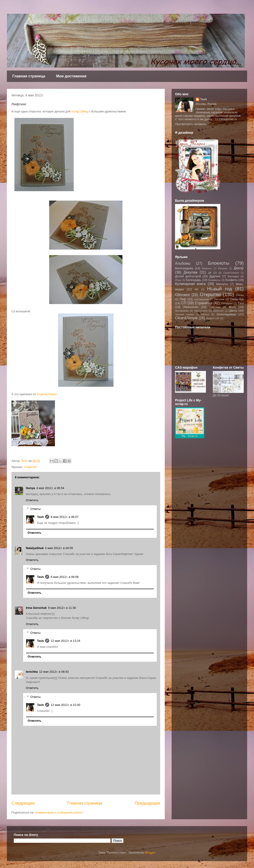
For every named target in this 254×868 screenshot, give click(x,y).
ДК (210, 273)
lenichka (32, 672)
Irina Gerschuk (36, 608)
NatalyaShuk (35, 548)
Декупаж (191, 272)
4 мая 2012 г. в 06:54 (50, 488)
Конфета (231, 280)
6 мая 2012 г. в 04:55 (59, 548)
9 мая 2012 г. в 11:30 (62, 608)
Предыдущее (147, 803)
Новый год (220, 289)
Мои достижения (71, 76)
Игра (178, 280)
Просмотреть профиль (191, 124)
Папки (240, 295)
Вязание (223, 268)
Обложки (182, 295)
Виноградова (184, 268)
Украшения (191, 307)
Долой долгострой (188, 276)
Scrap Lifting (80, 111)
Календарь (194, 280)
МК (196, 289)
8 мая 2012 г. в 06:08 (65, 577)
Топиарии (227, 303)
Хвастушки (201, 311)
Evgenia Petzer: (47, 394)
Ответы (36, 509)
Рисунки (219, 299)
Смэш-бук (237, 299)
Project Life (213, 318)
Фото (232, 307)
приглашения (201, 299)
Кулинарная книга (190, 284)
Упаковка (215, 307)
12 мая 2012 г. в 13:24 (65, 641)
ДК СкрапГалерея (229, 273)
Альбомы (183, 263)
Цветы (233, 311)
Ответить (32, 500)
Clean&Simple (186, 318)
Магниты (222, 284)
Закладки (233, 276)
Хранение (218, 311)
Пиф (183, 299)
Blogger (150, 853)
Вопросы (207, 268)
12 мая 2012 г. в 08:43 (54, 672)
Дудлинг (215, 276)
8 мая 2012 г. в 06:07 (65, 517)
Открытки (30, 467)
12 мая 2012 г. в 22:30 (65, 705)
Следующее (23, 803)
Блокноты (219, 263)
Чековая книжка (185, 314)
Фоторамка (182, 311)
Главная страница (29, 76)
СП (184, 303)
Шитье (205, 314)
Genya (30, 488)
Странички (204, 303)
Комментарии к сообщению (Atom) (59, 812)
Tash (40, 517)
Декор (239, 268)
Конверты (214, 280)
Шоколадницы (227, 314)
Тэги (241, 303)
